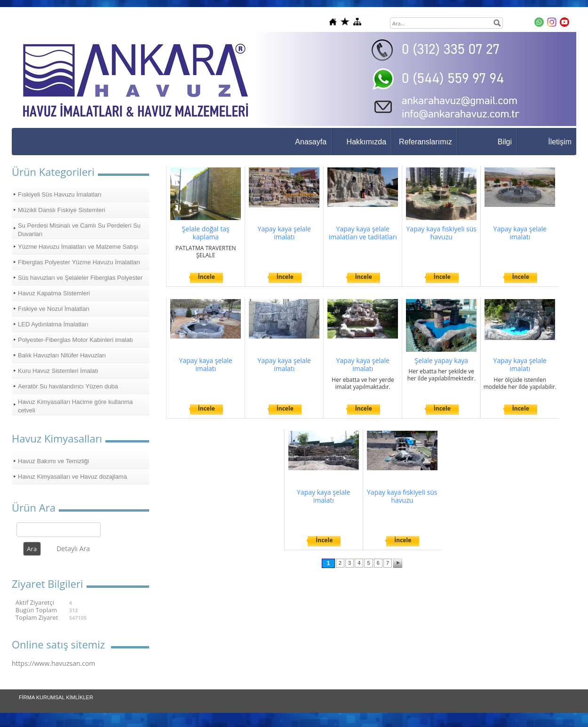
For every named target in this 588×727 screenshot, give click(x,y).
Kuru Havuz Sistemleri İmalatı (58, 371)
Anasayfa (311, 142)
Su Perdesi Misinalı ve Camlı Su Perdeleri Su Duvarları (79, 230)
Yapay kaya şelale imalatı (284, 233)
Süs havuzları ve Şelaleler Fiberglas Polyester (80, 278)
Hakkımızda (366, 142)
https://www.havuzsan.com (53, 663)
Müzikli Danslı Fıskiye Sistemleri (62, 210)
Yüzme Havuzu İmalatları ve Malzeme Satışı (78, 247)
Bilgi (505, 142)
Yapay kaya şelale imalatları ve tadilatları (363, 233)
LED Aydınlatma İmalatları (53, 324)
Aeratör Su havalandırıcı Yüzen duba (68, 386)
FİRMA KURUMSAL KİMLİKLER (56, 697)
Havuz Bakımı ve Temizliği (53, 461)
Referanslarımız (425, 142)
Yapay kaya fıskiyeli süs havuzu (441, 233)
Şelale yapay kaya (441, 360)
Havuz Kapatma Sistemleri (54, 293)
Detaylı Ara (73, 549)
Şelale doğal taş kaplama (206, 233)
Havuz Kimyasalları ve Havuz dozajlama (72, 477)
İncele (207, 277)
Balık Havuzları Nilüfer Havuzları (62, 355)
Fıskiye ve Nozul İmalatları (54, 309)
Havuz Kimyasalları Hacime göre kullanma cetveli (75, 406)
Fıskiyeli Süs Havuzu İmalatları (60, 194)
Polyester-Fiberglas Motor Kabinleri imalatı (75, 340)
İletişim (560, 142)
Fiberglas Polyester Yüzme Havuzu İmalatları (79, 262)
